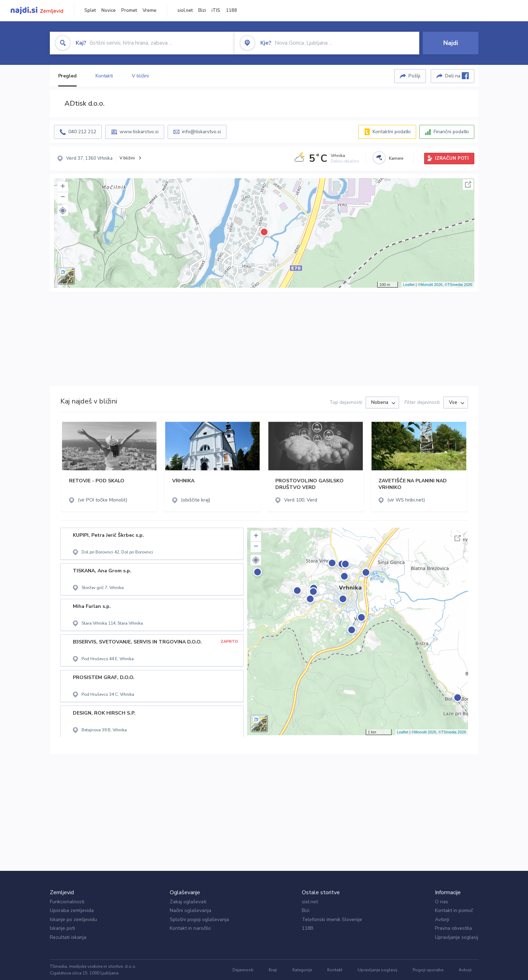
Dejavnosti (243, 970)
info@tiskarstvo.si (201, 132)
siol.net (185, 10)
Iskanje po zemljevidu (73, 919)
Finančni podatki (451, 132)
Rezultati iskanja (68, 937)
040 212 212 (82, 132)
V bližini (140, 76)
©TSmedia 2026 (459, 285)
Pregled (67, 76)
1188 (231, 10)
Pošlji (414, 76)
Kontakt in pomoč (454, 910)
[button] (63, 211)
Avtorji (442, 919)
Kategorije (302, 970)
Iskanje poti (62, 928)
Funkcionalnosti (67, 902)
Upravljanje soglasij (457, 937)
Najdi (451, 43)
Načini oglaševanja (190, 910)
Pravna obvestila (453, 928)
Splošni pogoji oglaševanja (199, 919)
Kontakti (104, 76)
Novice (109, 10)
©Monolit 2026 (430, 285)
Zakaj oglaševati (188, 902)
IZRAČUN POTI (452, 158)
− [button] (63, 197)
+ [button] (63, 187)
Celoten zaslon (468, 184)
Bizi (202, 10)
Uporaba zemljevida (72, 910)
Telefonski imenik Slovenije (332, 919)
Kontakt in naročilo (190, 928)
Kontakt (335, 970)
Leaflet (409, 285)
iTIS (216, 10)
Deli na (457, 76)
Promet (129, 10)
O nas (442, 902)
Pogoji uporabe (428, 970)
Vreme (150, 10)
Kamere (396, 158)
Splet (90, 10)
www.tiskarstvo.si (139, 132)
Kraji (273, 970)
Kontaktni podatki (392, 132)
